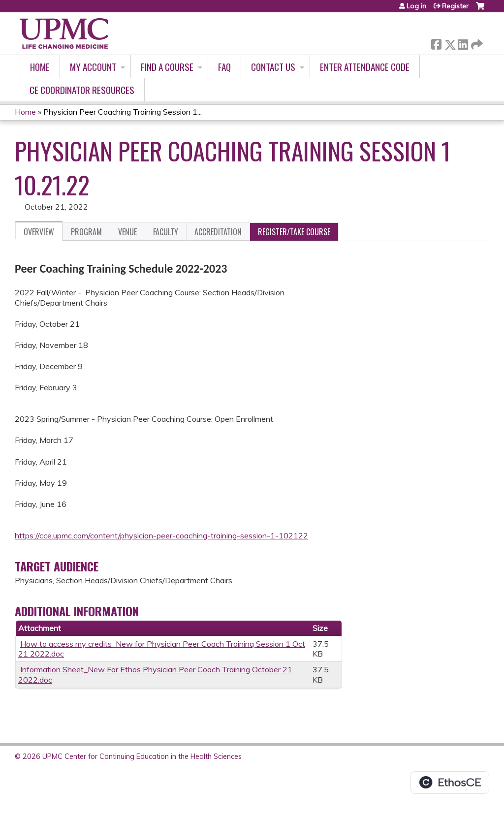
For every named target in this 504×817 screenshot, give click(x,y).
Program (86, 232)
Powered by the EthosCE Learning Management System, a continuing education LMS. (450, 783)
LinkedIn (463, 43)
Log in (416, 6)
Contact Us (273, 67)
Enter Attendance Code (365, 67)
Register (455, 6)
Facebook (436, 43)
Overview (39, 232)
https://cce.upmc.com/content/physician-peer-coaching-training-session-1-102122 (161, 535)
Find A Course (167, 67)
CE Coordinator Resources (82, 90)
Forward (476, 43)
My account (93, 67)
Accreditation (218, 232)
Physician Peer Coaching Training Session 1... (123, 112)
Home (40, 67)
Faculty (166, 232)
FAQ (224, 67)
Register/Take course (294, 232)
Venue (127, 232)
